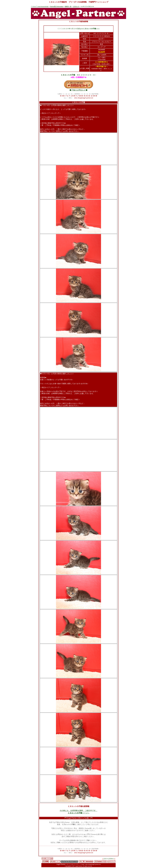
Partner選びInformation (57, 6)
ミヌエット (76, 6)
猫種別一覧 (68, 6)
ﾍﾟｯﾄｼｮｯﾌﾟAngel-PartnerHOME (40, 6)
